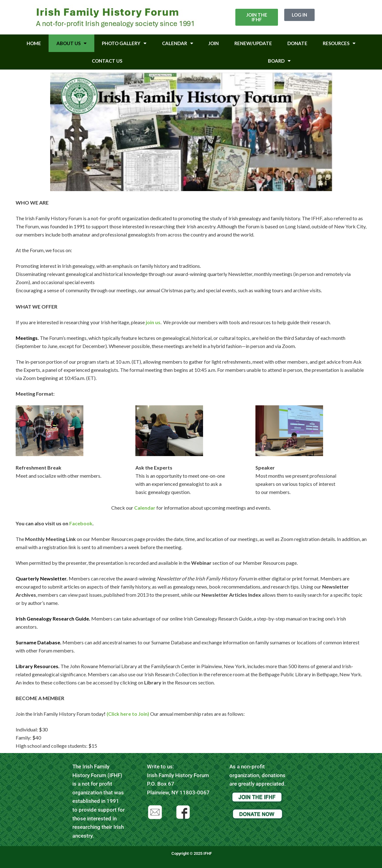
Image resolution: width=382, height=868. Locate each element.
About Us (71, 43)
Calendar (178, 43)
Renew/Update (253, 43)
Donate (297, 43)
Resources (339, 43)
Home (34, 43)
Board (279, 61)
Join (214, 43)
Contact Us (107, 61)
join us (153, 322)
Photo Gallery (124, 43)
